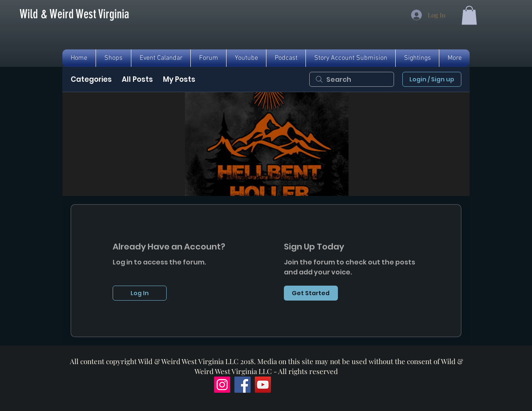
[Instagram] (222, 385)
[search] (352, 79)
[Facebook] (243, 385)
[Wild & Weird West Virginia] (74, 14)
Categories (91, 79)
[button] (469, 15)
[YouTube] (263, 385)
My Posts (179, 79)
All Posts (137, 79)
